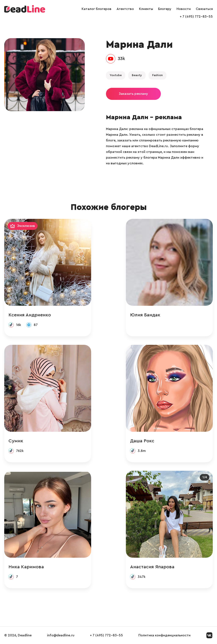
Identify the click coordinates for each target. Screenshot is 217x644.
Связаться (204, 9)
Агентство (125, 9)
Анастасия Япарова (152, 567)
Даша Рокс (142, 441)
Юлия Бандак (145, 315)
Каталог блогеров (97, 9)
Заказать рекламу (133, 94)
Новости (184, 9)
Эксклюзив (26, 226)
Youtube (116, 75)
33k (121, 59)
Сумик (16, 441)
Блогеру (165, 9)
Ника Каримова (26, 567)
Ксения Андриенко (30, 315)
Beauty (137, 75)
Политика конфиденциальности (164, 635)
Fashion (157, 75)
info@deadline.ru (61, 635)
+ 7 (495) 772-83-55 (196, 17)
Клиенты (146, 9)
